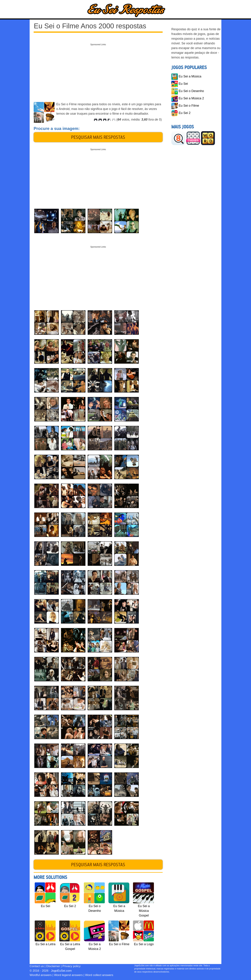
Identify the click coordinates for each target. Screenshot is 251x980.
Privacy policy (71, 966)
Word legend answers (68, 975)
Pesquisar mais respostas (98, 137)
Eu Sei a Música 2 (188, 98)
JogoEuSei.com (61, 971)
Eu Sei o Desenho (188, 91)
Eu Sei (180, 84)
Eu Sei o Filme (185, 106)
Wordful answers (41, 975)
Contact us (37, 966)
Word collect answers (99, 975)
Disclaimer (53, 966)
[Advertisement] (98, 72)
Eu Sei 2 (181, 113)
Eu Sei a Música (186, 76)
